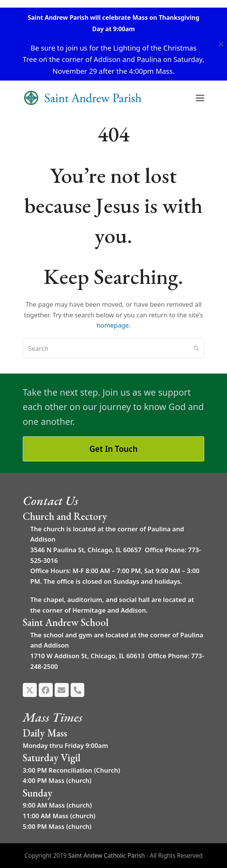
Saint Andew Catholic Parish (106, 855)
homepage (113, 325)
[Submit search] (196, 348)
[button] (221, 44)
